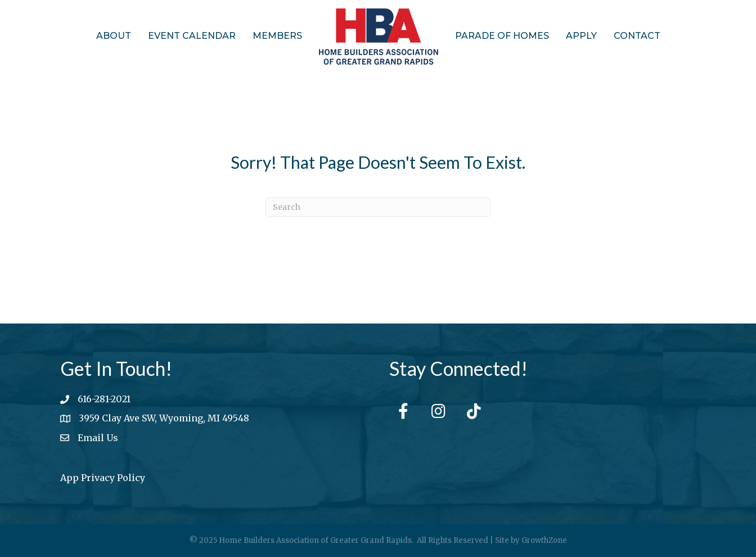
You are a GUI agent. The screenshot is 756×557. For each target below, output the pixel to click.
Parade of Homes (502, 36)
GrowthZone (544, 540)
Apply (581, 36)
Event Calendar (192, 36)
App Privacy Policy (103, 478)
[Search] (378, 207)
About (114, 36)
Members (277, 36)
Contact (637, 36)
